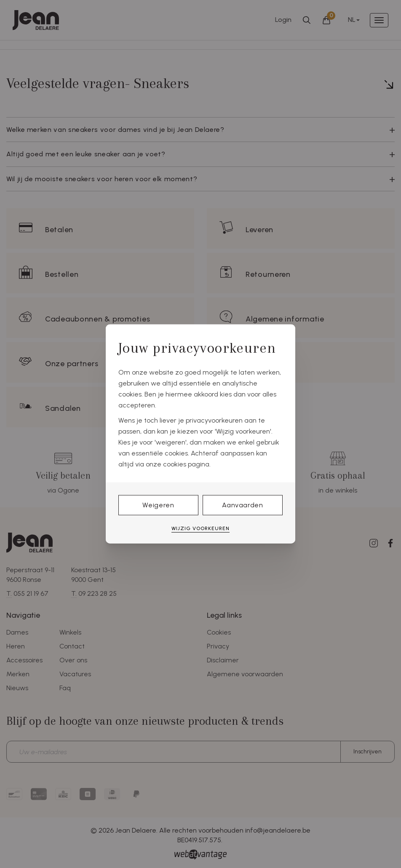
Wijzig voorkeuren (200, 528)
